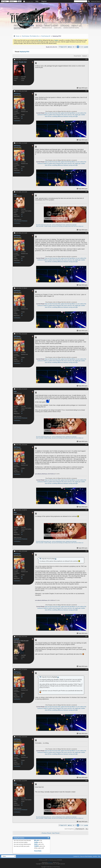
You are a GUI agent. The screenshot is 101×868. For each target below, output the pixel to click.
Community (36, 28)
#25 (86, 510)
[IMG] (36, 844)
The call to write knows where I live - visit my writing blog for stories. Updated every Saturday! (56, 225)
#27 (86, 636)
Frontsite (19, 26)
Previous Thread (46, 833)
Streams (65, 26)
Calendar (28, 28)
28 (22, 118)
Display (84, 56)
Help (37, 1)
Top (87, 829)
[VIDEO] (37, 846)
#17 (86, 91)
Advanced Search (96, 1)
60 (22, 117)
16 (22, 216)
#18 (86, 143)
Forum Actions (47, 28)
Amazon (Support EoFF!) (71, 28)
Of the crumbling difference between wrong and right (63, 116)
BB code (37, 840)
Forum (30, 25)
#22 (86, 334)
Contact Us (76, 856)
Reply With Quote (82, 88)
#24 (86, 444)
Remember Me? (28, 2)
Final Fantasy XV (46, 36)
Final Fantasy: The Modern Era (30, 36)
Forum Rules (38, 851)
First (70, 47)
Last (86, 47)
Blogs (39, 26)
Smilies (36, 842)
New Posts (17, 28)
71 (22, 659)
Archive (95, 856)
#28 (86, 669)
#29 (86, 736)
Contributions (17, 121)
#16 (86, 59)
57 (22, 214)
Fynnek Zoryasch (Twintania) (21, 221)
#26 (86, 551)
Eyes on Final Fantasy (86, 856)
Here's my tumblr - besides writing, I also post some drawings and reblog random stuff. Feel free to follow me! (60, 226)
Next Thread (56, 833)
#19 (86, 192)
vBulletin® (50, 862)
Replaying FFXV (25, 52)
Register (44, 1)
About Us (76, 26)
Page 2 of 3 (63, 47)
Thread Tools (77, 56)
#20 (86, 233)
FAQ (23, 28)
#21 (86, 288)
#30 (86, 780)
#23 (86, 389)
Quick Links (58, 28)
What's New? (51, 26)
